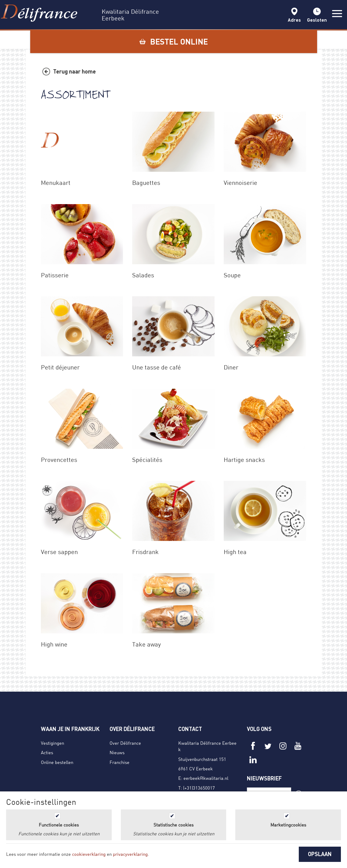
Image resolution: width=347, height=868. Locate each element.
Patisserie (55, 275)
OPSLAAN (320, 854)
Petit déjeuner (60, 367)
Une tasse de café (157, 367)
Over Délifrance (125, 743)
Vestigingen (52, 743)
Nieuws (117, 752)
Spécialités (147, 460)
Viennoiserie (240, 183)
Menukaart (56, 183)
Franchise (119, 762)
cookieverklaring (89, 854)
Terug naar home (74, 71)
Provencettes (59, 460)
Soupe (232, 275)
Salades (143, 275)
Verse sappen (59, 552)
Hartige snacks (244, 460)
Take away (146, 644)
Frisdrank (145, 552)
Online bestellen (57, 762)
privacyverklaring (130, 854)
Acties (47, 752)
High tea (235, 552)
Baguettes (146, 183)
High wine (54, 644)
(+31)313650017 (199, 788)
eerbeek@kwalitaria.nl (206, 778)
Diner (231, 367)
